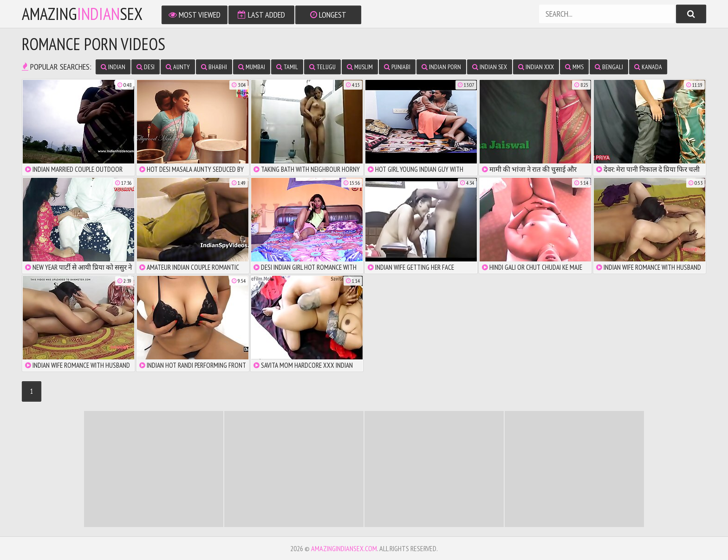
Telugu (322, 67)
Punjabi (397, 67)
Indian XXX (536, 67)
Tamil (287, 67)
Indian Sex (490, 67)
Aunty (178, 67)
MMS (574, 67)
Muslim (360, 67)
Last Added (261, 15)
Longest (328, 15)
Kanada (648, 67)
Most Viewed (195, 15)
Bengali (609, 67)
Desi (146, 67)
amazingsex (82, 14)
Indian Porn (441, 67)
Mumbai (252, 67)
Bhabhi (214, 67)
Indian (113, 67)
